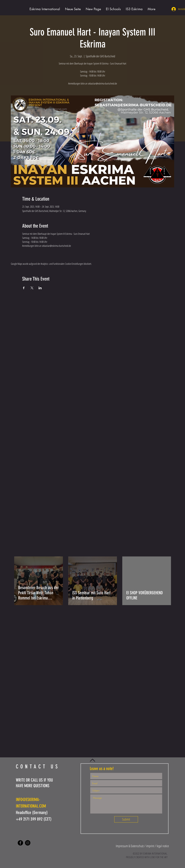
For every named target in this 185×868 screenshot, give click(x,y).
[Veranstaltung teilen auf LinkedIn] (40, 288)
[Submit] (126, 819)
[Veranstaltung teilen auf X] (32, 288)
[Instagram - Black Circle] (28, 843)
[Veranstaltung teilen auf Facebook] (24, 288)
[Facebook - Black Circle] (20, 843)
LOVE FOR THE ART (159, 857)
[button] (130, 846)
